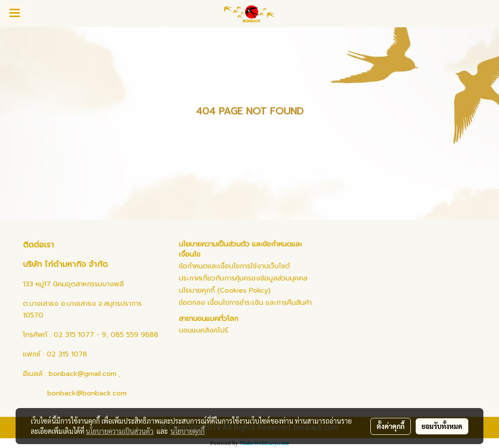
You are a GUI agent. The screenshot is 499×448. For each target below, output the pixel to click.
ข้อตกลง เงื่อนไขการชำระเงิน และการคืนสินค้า (245, 303)
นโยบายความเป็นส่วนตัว (120, 431)
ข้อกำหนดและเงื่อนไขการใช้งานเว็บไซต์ (234, 266)
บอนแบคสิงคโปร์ (203, 330)
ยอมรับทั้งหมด (442, 426)
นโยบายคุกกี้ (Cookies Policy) (225, 290)
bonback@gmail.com (83, 374)
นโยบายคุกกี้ (188, 431)
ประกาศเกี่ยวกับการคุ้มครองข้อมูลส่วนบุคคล (243, 278)
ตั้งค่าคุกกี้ (391, 426)
